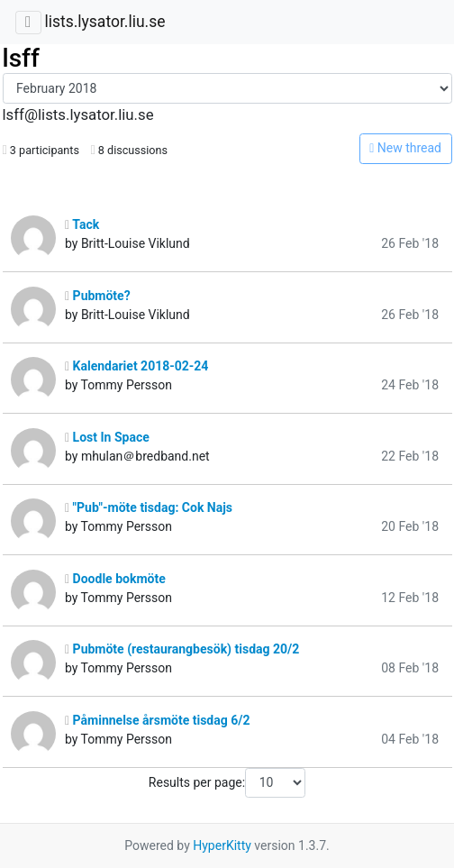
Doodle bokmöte (115, 579)
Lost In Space (107, 437)
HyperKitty (222, 845)
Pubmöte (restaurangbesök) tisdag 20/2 (182, 649)
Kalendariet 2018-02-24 (136, 366)
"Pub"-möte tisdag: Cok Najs (149, 507)
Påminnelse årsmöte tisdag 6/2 (157, 720)
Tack (82, 224)
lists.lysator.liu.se (104, 22)
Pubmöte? (98, 296)
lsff (21, 58)
